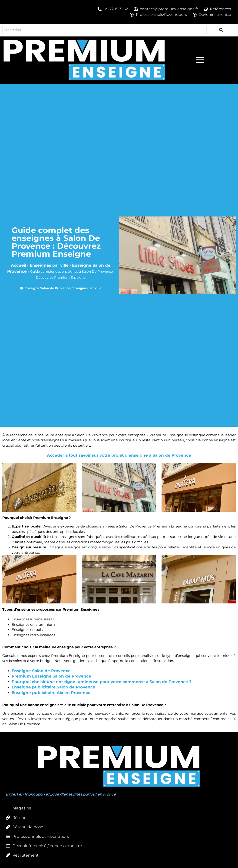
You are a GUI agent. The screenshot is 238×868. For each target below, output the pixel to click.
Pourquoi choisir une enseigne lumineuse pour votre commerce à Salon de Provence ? (102, 682)
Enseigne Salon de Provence (47, 288)
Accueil (19, 265)
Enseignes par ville (49, 265)
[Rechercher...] (104, 30)
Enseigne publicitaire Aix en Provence (51, 693)
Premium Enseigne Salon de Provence (51, 676)
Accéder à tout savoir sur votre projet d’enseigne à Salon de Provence (119, 455)
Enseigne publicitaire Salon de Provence (53, 687)
